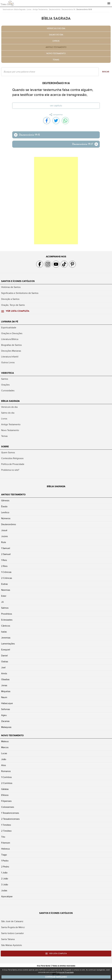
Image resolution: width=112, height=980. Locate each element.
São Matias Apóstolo (12, 945)
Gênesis (5, 501)
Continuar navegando (56, 977)
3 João (5, 885)
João (4, 759)
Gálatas (5, 789)
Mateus (5, 741)
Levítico (5, 512)
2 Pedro (5, 867)
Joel (3, 668)
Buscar (106, 72)
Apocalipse (7, 897)
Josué (4, 530)
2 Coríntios (7, 783)
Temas (56, 60)
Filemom (6, 843)
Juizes (4, 536)
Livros (29, 9)
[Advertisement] (56, 201)
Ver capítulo (56, 106)
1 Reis (4, 560)
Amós (4, 674)
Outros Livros (8, 362)
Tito (3, 837)
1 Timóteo (6, 825)
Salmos (5, 608)
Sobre (5, 447)
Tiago (4, 855)
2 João (5, 879)
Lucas (4, 753)
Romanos (6, 771)
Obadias (5, 679)
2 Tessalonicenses (10, 819)
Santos (5, 379)
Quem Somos (8, 453)
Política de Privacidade (13, 464)
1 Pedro (5, 861)
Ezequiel (6, 650)
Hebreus (5, 849)
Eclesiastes (7, 620)
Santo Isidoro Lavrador (12, 933)
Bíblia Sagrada (20, 9)
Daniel (4, 656)
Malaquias (6, 727)
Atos (3, 765)
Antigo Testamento (40, 9)
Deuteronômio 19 (68, 9)
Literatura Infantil (10, 357)
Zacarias (5, 721)
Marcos (5, 747)
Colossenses (8, 807)
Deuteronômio (55, 9)
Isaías (4, 632)
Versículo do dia (56, 29)
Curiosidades (8, 391)
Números (6, 518)
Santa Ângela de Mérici (13, 927)
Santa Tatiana (8, 939)
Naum (4, 697)
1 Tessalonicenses (10, 813)
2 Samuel (6, 554)
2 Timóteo (6, 831)
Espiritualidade (9, 328)
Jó (2, 602)
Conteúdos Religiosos (12, 458)
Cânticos (6, 626)
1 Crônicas (6, 572)
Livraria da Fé (10, 322)
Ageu (4, 715)
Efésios (5, 795)
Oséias (5, 662)
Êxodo (4, 507)
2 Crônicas (7, 578)
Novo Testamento (56, 54)
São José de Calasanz (12, 921)
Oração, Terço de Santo (13, 305)
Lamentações (8, 644)
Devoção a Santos (10, 299)
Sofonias (6, 709)
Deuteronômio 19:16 (84, 9)
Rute (4, 542)
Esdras (4, 584)
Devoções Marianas (11, 351)
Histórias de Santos (11, 287)
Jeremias (6, 638)
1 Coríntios (6, 777)
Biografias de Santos (11, 345)
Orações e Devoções (12, 333)
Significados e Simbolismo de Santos (20, 293)
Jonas (4, 685)
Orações (5, 385)
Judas (4, 891)
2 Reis (4, 566)
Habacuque (7, 703)
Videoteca (8, 373)
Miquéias (6, 691)
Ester (4, 596)
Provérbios (7, 614)
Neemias (6, 590)
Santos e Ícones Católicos (18, 281)
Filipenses (6, 801)
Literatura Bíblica (10, 339)
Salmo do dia (56, 35)
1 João (4, 873)
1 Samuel (6, 548)
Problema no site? (10, 470)
